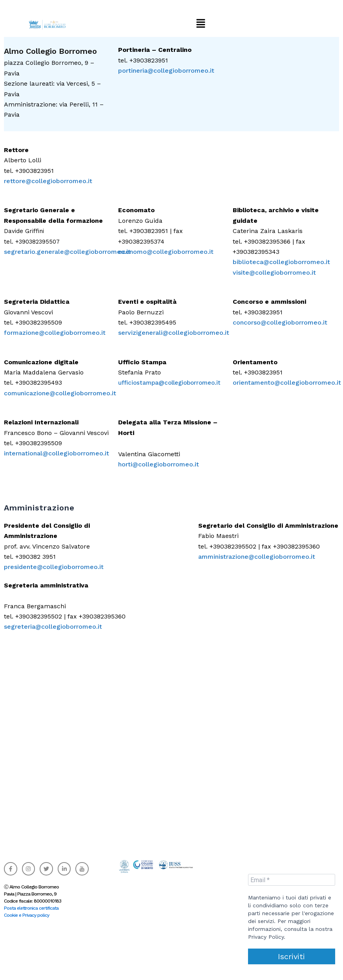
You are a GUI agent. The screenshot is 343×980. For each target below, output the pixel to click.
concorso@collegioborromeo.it (280, 322)
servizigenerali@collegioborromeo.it (174, 333)
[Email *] (292, 880)
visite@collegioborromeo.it (274, 273)
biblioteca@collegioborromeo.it (281, 262)
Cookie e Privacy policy (26, 915)
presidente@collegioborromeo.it (54, 567)
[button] (201, 24)
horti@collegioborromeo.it (159, 464)
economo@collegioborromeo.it (166, 252)
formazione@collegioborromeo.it (55, 333)
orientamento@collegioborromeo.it (287, 383)
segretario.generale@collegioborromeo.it (67, 252)
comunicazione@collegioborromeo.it (60, 393)
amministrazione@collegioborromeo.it (257, 557)
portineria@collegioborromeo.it (166, 71)
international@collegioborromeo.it (57, 453)
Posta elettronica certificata (31, 908)
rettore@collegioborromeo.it (48, 181)
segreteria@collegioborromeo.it (53, 627)
